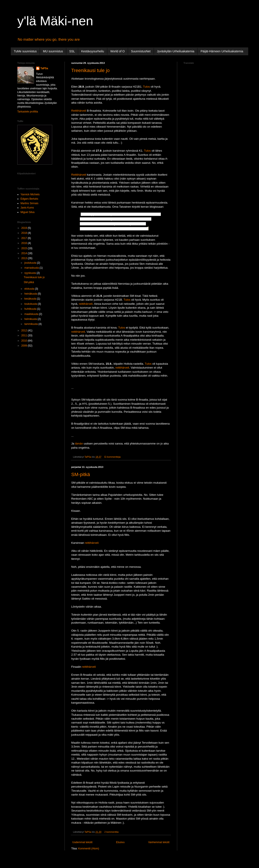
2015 (25, 248)
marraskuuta (32, 268)
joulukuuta (31, 263)
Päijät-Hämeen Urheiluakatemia (222, 51)
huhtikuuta (31, 309)
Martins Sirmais (29, 203)
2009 (25, 346)
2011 (25, 335)
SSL (72, 51)
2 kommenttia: (112, 832)
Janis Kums (27, 208)
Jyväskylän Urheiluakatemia (176, 51)
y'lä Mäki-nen (55, 21)
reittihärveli (86, 304)
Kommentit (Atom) (89, 849)
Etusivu (120, 842)
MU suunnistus (53, 51)
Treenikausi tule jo (90, 70)
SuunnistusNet (141, 51)
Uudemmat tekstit (82, 842)
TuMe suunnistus (25, 51)
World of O (118, 51)
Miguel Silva (28, 212)
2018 (25, 233)
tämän (79, 444)
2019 (25, 228)
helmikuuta (31, 319)
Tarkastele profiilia (28, 112)
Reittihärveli (79, 111)
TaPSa (44, 68)
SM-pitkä (81, 474)
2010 (25, 341)
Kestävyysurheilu (93, 51)
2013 (25, 258)
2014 (25, 253)
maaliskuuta (32, 314)
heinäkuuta (31, 294)
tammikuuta (31, 324)
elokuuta (30, 289)
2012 (25, 331)
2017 (25, 238)
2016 (25, 243)
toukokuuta (31, 304)
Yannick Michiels (30, 194)
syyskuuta (31, 273)
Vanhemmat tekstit (159, 842)
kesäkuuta (31, 299)
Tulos (147, 87)
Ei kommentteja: (113, 457)
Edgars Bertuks (29, 199)
